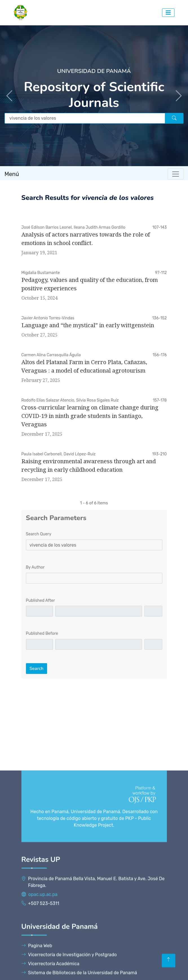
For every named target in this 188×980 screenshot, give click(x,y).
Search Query (39, 534)
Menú (12, 174)
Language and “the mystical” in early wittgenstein (88, 325)
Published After (40, 601)
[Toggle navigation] (176, 174)
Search (37, 669)
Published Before (42, 633)
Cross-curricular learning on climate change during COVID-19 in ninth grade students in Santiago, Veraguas (90, 416)
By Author (35, 567)
